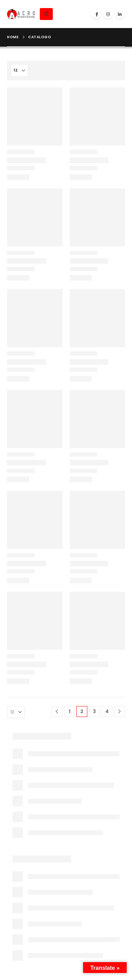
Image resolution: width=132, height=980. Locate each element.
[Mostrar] (19, 71)
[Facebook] (96, 14)
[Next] (120, 711)
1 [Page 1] (70, 711)
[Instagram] (108, 14)
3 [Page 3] (94, 711)
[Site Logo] (21, 14)
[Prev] (57, 711)
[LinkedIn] (120, 14)
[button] (46, 14)
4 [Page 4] (107, 711)
